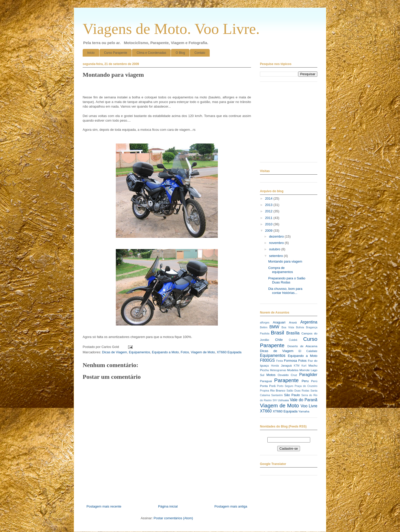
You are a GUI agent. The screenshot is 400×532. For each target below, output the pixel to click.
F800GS (267, 360)
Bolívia (300, 327)
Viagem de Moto (203, 352)
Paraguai (266, 381)
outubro (275, 249)
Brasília (293, 333)
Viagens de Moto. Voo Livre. (171, 29)
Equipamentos (139, 352)
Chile (279, 340)
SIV (275, 400)
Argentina (309, 322)
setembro (277, 256)
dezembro (277, 236)
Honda (275, 366)
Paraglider (308, 375)
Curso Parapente (116, 53)
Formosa (290, 361)
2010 (269, 224)
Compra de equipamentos (280, 270)
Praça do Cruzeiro (306, 386)
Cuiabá (293, 340)
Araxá (293, 322)
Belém (264, 327)
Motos (271, 375)
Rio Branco (278, 390)
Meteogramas (278, 370)
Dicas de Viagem (115, 352)
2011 (269, 218)
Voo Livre (309, 406)
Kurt (304, 366)
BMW (274, 327)
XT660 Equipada (229, 352)
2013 (269, 205)
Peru (305, 381)
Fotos (185, 352)
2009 (269, 231)
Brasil (278, 333)
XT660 (266, 411)
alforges (265, 323)
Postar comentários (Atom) (173, 518)
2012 (269, 211)
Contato (200, 53)
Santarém (277, 395)
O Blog (180, 53)
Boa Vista (288, 327)
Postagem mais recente (104, 506)
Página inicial (168, 506)
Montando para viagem (285, 261)
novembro (277, 243)
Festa (280, 361)
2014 (269, 198)
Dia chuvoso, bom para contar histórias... (285, 291)
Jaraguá (286, 365)
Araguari (279, 322)
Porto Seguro (285, 386)
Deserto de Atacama (302, 346)
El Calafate (308, 351)
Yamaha (304, 411)
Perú (314, 381)
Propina (265, 391)
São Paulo (292, 395)
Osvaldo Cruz (287, 375)
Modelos (293, 370)
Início (91, 53)
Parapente (286, 380)
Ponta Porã (268, 386)
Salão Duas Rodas (298, 391)
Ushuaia (283, 400)
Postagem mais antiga (231, 506)
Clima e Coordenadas (151, 53)
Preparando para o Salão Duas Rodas (287, 280)
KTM (297, 366)
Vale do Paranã (304, 400)
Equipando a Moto (166, 352)
